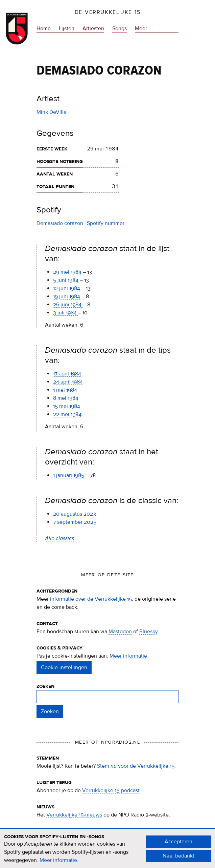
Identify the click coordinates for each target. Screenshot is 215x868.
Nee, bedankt (178, 860)
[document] (107, 852)
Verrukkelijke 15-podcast (111, 790)
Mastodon (120, 632)
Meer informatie (128, 656)
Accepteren (178, 845)
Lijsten (67, 28)
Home (44, 28)
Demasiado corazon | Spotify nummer (80, 223)
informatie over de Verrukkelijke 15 (91, 599)
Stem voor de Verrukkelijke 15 (136, 766)
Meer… (143, 28)
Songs (120, 28)
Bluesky (148, 632)
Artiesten (93, 28)
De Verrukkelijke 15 (108, 12)
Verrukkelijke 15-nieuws (74, 815)
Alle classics (59, 538)
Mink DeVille (52, 112)
